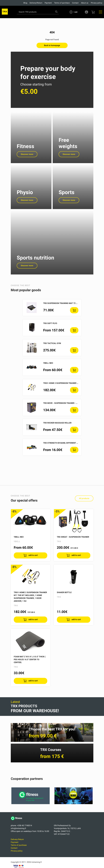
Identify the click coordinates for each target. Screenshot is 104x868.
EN (86, 12)
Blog (25, 3)
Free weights (68, 145)
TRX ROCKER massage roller (57, 429)
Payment (48, 3)
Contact (75, 3)
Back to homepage (52, 45)
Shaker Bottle (64, 598)
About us (85, 3)
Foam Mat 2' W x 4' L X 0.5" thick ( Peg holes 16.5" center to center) (30, 665)
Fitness (25, 148)
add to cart (33, 561)
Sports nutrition (35, 264)
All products (84, 504)
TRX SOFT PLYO (50, 329)
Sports (67, 195)
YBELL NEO (48, 369)
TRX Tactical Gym (52, 349)
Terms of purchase (62, 3)
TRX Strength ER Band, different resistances (66, 449)
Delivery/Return (36, 3)
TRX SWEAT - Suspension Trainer (73, 543)
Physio (25, 195)
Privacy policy (97, 3)
